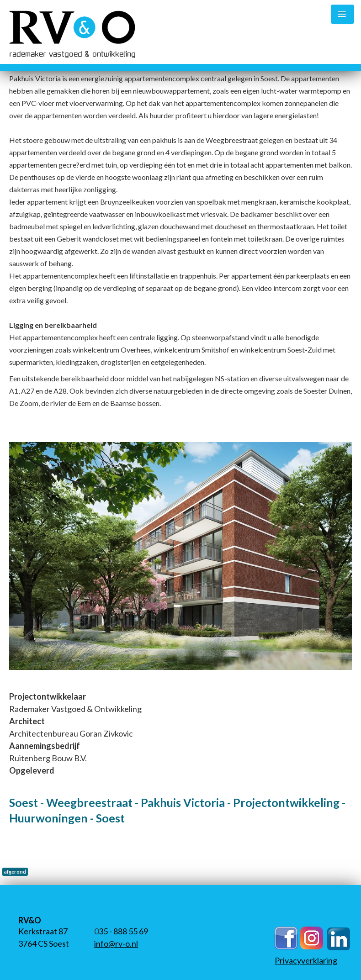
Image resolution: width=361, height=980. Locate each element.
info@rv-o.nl (116, 943)
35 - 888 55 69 (123, 931)
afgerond (15, 872)
